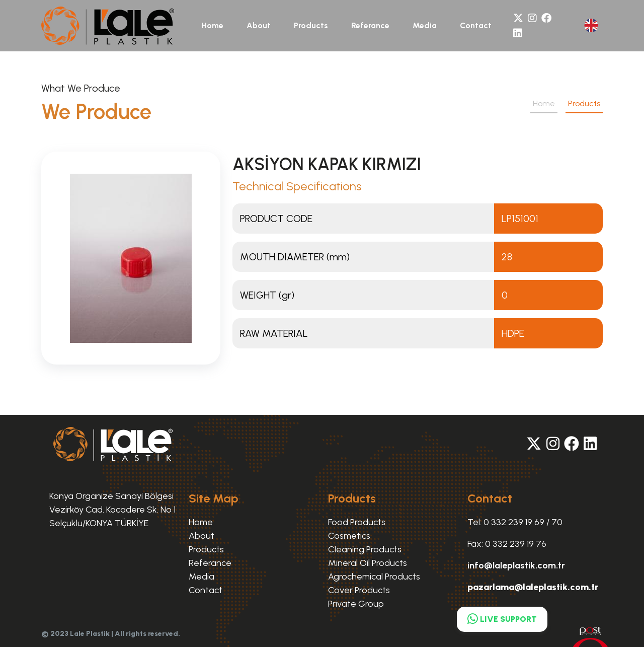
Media (425, 25)
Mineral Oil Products (368, 563)
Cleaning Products (365, 549)
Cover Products (359, 590)
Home (212, 25)
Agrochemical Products (374, 577)
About (259, 25)
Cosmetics (349, 536)
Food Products (357, 522)
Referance (370, 25)
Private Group (356, 604)
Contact (476, 25)
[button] (591, 25)
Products (311, 25)
